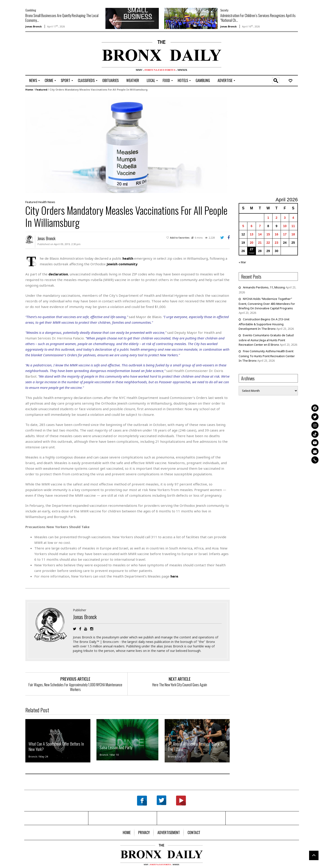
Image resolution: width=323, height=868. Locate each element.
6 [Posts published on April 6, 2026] (252, 226)
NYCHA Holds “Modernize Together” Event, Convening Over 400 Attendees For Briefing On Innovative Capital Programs (267, 303)
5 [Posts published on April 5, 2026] (243, 226)
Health (43, 202)
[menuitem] (33, 81)
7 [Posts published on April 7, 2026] (260, 226)
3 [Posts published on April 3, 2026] (285, 218)
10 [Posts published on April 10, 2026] (285, 226)
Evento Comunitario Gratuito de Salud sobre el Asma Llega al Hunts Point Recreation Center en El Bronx (266, 340)
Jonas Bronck (34, 26)
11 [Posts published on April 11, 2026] (293, 226)
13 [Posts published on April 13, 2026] (252, 234)
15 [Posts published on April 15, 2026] (268, 234)
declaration (58, 274)
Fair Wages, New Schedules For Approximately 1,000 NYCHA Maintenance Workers (75, 687)
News (51, 202)
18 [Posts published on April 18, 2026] (293, 234)
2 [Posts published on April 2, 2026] (277, 218)
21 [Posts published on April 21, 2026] (260, 243)
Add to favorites (180, 238)
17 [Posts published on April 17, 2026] (285, 234)
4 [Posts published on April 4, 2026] (293, 218)
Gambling (31, 10)
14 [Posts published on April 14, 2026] (260, 234)
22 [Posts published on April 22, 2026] (268, 243)
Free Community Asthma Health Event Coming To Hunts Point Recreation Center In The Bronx (267, 356)
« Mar (242, 262)
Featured (41, 90)
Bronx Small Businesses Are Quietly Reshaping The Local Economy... (62, 18)
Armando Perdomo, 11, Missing (264, 287)
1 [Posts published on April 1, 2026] (268, 218)
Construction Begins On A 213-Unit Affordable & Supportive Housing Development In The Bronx (264, 324)
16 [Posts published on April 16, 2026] (277, 234)
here (174, 576)
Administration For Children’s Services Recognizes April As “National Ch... (258, 18)
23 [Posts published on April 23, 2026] (277, 243)
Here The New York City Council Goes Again (180, 685)
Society (224, 10)
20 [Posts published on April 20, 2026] (252, 243)
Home (29, 90)
